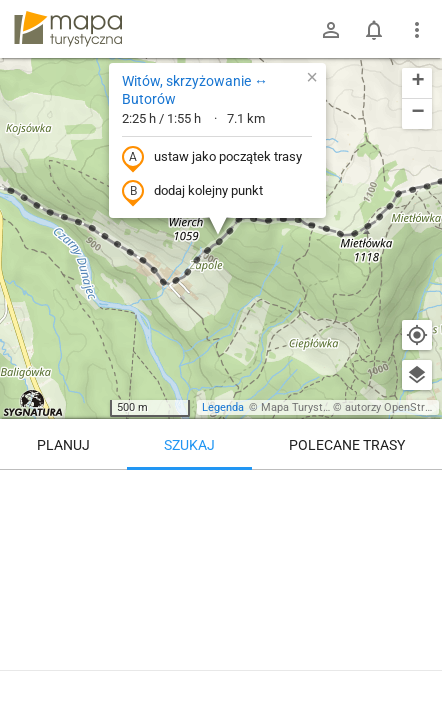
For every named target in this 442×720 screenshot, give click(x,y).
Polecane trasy (347, 445)
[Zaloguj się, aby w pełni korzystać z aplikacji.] (411, 665)
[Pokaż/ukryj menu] (417, 30)
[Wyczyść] (417, 492)
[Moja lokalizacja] (417, 335)
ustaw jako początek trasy (212, 158)
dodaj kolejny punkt (192, 192)
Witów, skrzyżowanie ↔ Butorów (195, 90)
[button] (312, 77)
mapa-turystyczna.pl (68, 29)
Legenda (223, 407)
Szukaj (189, 445)
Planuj (63, 445)
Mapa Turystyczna (306, 407)
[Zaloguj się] (331, 30)
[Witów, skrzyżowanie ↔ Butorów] (221, 555)
